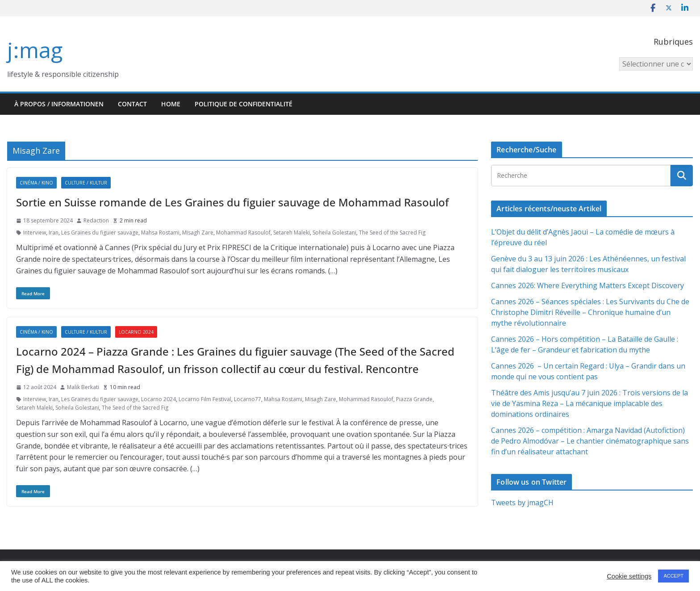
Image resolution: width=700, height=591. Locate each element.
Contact (132, 104)
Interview (35, 233)
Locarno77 (248, 399)
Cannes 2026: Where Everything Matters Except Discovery (587, 285)
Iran (54, 233)
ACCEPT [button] (673, 576)
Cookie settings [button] (629, 576)
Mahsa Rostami (160, 233)
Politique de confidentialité (244, 104)
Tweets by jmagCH (522, 503)
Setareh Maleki (292, 233)
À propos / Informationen (59, 104)
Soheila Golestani (334, 233)
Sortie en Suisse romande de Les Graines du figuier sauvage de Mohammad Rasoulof (232, 202)
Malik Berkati (83, 387)
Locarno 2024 (136, 332)
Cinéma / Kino (36, 183)
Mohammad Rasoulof (243, 233)
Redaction (96, 220)
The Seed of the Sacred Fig (392, 233)
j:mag (35, 50)
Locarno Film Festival (205, 399)
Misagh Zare (198, 233)
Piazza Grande (414, 399)
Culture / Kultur (86, 183)
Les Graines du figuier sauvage (100, 233)
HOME (171, 104)
